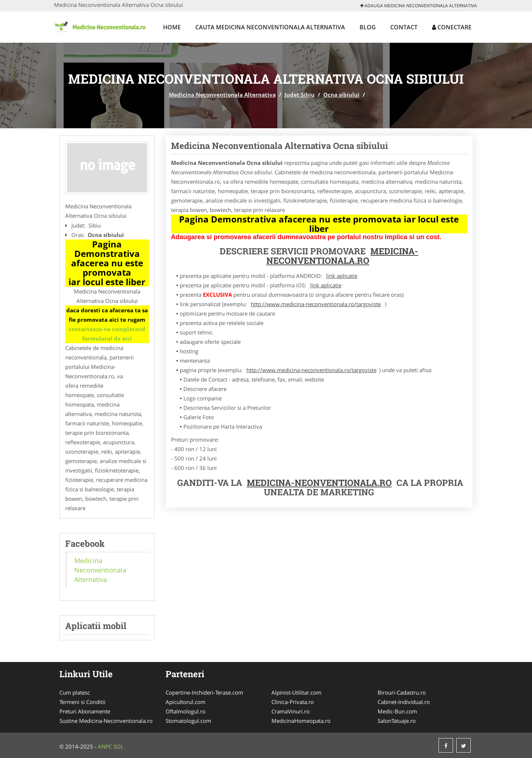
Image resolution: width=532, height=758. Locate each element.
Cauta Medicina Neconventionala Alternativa (270, 27)
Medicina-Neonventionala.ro (319, 483)
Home (172, 27)
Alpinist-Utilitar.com (296, 692)
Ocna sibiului (341, 95)
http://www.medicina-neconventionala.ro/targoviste (316, 304)
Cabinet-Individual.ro (404, 702)
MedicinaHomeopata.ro (301, 721)
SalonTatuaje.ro (397, 721)
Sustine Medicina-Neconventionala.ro (106, 721)
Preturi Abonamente (85, 711)
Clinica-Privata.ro (293, 702)
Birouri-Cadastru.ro (402, 692)
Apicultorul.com (186, 702)
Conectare (452, 27)
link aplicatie (342, 276)
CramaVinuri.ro (290, 711)
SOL (119, 746)
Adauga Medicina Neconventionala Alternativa (419, 6)
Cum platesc (75, 692)
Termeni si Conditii (82, 702)
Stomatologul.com (188, 721)
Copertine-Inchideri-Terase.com (204, 692)
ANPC (105, 746)
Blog (368, 27)
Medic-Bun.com (397, 711)
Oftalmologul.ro (186, 711)
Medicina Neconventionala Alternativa (222, 95)
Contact (404, 27)
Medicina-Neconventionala (342, 256)
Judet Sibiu (300, 95)
